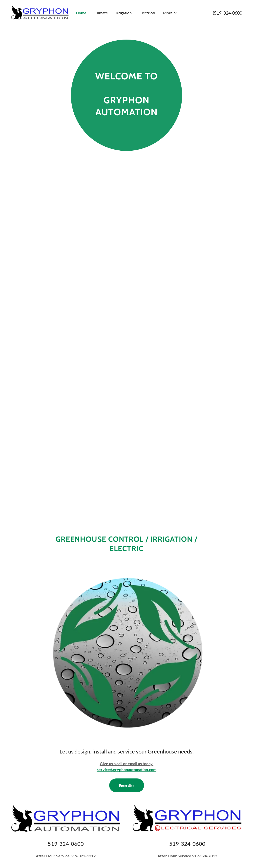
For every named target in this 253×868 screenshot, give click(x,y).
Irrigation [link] (124, 13)
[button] (170, 13)
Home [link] (81, 13)
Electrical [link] (147, 13)
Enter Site (127, 786)
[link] (40, 12)
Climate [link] (101, 13)
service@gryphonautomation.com (127, 769)
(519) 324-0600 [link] (227, 13)
